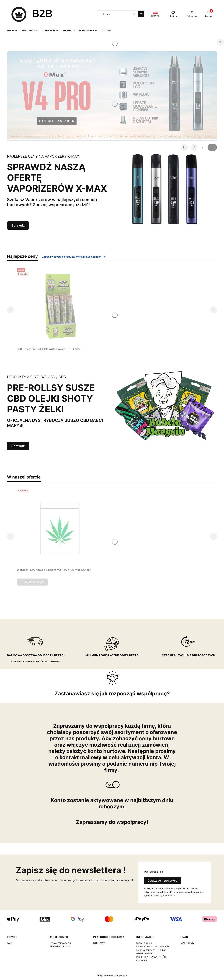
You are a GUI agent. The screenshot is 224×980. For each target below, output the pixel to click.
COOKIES (142, 960)
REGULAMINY (144, 953)
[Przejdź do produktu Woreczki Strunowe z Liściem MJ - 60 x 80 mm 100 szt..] (61, 527)
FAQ (9, 943)
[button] (141, 14)
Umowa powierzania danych (153, 946)
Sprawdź (18, 225)
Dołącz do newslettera (162, 881)
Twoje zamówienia (60, 943)
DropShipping (144, 943)
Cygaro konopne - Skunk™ (151, 950)
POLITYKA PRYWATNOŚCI (151, 957)
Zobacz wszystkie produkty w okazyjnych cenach (74, 257)
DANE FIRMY (187, 943)
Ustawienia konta (60, 946)
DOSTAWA (99, 943)
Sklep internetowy (111, 975)
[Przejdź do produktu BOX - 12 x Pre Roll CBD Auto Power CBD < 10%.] (61, 306)
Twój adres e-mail (154, 872)
